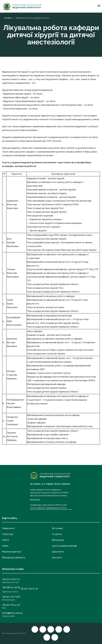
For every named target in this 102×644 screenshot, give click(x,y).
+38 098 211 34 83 (11, 587)
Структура (8, 534)
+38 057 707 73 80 (11, 597)
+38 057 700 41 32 (11, 605)
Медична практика (12, 552)
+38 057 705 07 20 (29, 589)
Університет (8, 528)
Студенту (57, 534)
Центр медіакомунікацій (64, 546)
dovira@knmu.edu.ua (12, 613)
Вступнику (58, 528)
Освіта (5, 540)
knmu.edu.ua (35, 500)
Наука (5, 546)
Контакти (57, 558)
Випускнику (58, 540)
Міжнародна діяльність (14, 558)
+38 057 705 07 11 (11, 579)
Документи (58, 552)
